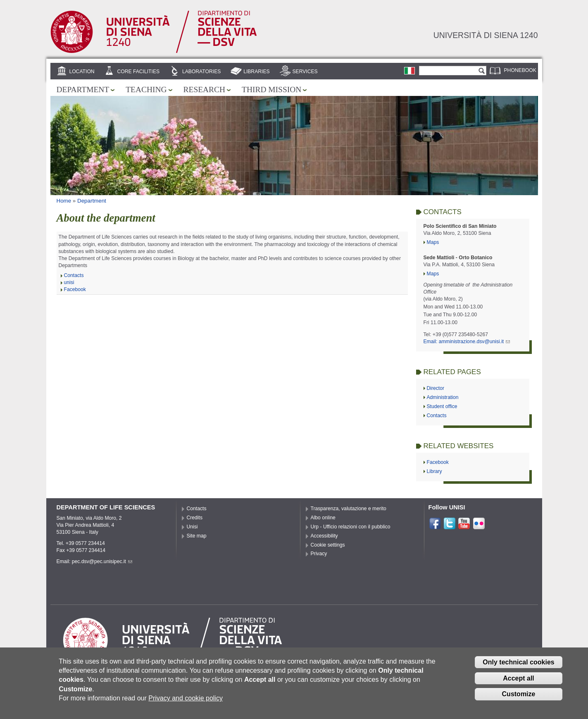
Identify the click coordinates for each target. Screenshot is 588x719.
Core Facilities (138, 72)
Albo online (323, 518)
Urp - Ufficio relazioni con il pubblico (351, 527)
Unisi (192, 527)
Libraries (257, 72)
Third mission (271, 90)
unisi (69, 282)
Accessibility (324, 536)
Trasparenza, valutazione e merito (349, 509)
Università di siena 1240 (486, 35)
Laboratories (201, 72)
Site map (197, 536)
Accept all (519, 684)
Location (82, 72)
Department (83, 90)
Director (436, 388)
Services (305, 72)
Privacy (319, 554)
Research (205, 90)
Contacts (74, 275)
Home (64, 201)
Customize (519, 700)
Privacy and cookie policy (186, 704)
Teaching (146, 90)
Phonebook (520, 70)
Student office (442, 406)
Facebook (75, 289)
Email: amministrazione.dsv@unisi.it (467, 342)
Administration (443, 397)
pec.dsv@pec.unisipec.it (102, 561)
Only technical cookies (518, 668)
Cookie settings (328, 545)
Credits (195, 518)
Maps (433, 242)
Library (434, 471)
